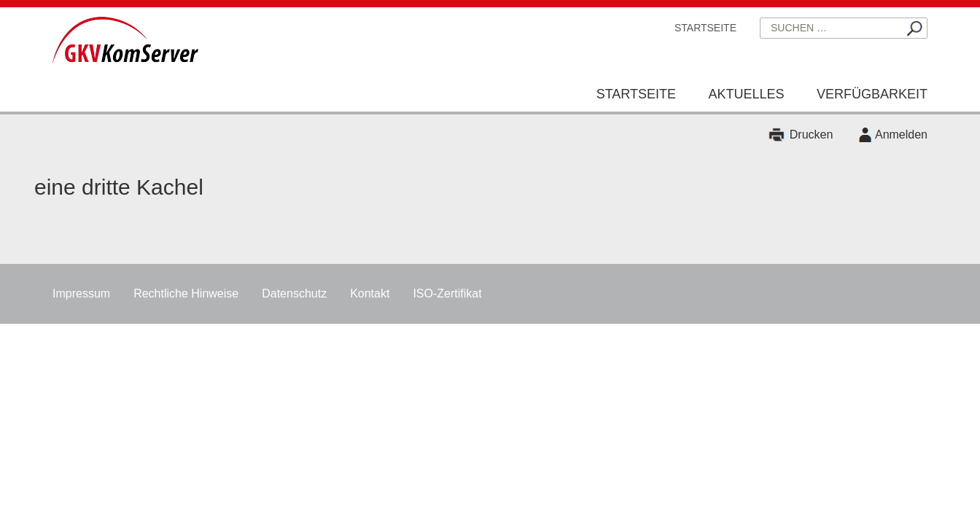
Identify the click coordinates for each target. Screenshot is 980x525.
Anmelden (901, 135)
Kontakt (370, 293)
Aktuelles (746, 94)
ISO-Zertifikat (447, 293)
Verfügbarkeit (872, 94)
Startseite (705, 28)
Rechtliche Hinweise (186, 293)
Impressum (81, 293)
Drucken (812, 135)
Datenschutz (294, 293)
